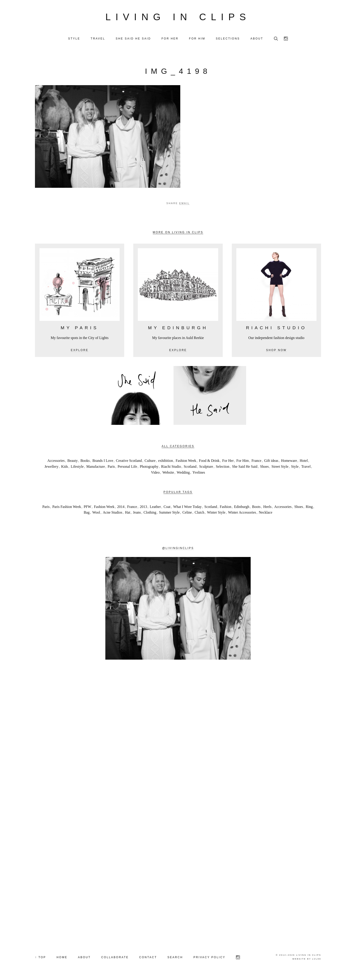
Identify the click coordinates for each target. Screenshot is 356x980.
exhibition (166, 462)
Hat (128, 514)
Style (295, 467)
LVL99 (317, 960)
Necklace (266, 514)
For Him (243, 462)
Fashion (226, 508)
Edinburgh (242, 508)
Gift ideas (271, 462)
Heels (267, 508)
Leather (155, 508)
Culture (150, 462)
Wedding (183, 473)
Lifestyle (77, 467)
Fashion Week (186, 462)
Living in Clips (178, 17)
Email (184, 204)
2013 (143, 508)
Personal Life (127, 467)
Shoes (265, 467)
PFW (88, 508)
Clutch (199, 514)
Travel (306, 467)
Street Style (280, 467)
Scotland (190, 467)
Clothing (150, 514)
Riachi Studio (171, 467)
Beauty (73, 462)
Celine (187, 514)
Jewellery (51, 467)
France (257, 462)
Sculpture (206, 467)
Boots (256, 508)
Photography (149, 467)
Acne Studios (113, 514)
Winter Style (216, 514)
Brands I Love (103, 462)
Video (155, 473)
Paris (111, 467)
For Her (228, 462)
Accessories (56, 462)
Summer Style (169, 514)
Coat (167, 508)
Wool (96, 514)
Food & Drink (209, 462)
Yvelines (199, 473)
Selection (222, 467)
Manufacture (96, 467)
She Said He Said (245, 467)
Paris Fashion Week (67, 508)
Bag (87, 514)
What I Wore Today (187, 508)
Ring (309, 508)
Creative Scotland (129, 462)
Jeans (137, 514)
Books (85, 462)
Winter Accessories (242, 514)
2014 (121, 508)
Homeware (289, 462)
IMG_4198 (178, 72)
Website (168, 473)
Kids (64, 467)
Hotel (304, 462)
